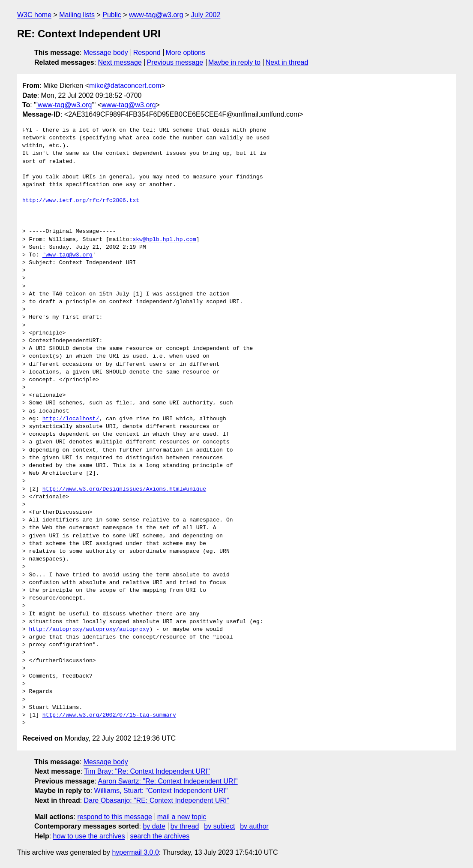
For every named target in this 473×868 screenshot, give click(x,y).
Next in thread (287, 62)
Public (112, 15)
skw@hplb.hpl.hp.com (164, 240)
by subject (219, 826)
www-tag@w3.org (156, 15)
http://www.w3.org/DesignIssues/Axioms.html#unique (124, 489)
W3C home (34, 15)
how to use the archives (89, 836)
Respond (147, 53)
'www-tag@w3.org (64, 105)
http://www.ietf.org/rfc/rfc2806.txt (81, 201)
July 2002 (206, 15)
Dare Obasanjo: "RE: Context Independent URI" (157, 800)
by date (154, 826)
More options (186, 53)
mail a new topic (182, 817)
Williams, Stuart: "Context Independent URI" (161, 791)
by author (254, 826)
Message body (106, 53)
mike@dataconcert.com (125, 86)
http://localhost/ (71, 419)
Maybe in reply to (234, 62)
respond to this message (114, 817)
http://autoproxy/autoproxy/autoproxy (89, 630)
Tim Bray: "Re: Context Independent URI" (147, 771)
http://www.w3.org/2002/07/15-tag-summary (109, 715)
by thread (185, 826)
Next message (120, 62)
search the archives (160, 836)
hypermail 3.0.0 (135, 852)
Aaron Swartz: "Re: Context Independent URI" (168, 781)
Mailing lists (77, 15)
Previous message (175, 62)
